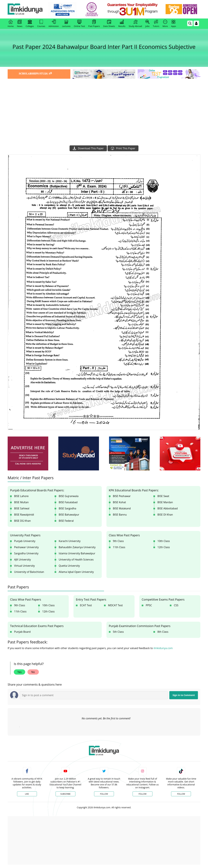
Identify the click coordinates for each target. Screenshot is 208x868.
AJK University (23, 560)
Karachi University (70, 541)
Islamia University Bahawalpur (77, 553)
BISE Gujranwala (69, 496)
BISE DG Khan (22, 521)
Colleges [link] (30, 24)
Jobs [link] (147, 24)
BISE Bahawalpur (69, 515)
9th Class (118, 541)
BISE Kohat (119, 502)
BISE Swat (163, 496)
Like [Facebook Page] (27, 794)
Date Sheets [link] (109, 24)
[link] (63, 9)
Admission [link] (54, 24)
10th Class (164, 541)
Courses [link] (41, 24)
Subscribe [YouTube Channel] (65, 794)
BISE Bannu (120, 515)
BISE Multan (21, 502)
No (33, 672)
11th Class (119, 547)
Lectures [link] (66, 24)
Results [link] (122, 24)
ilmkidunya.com (163, 648)
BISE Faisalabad (68, 502)
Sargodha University (26, 553)
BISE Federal (66, 521)
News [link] (20, 24)
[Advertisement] (104, 104)
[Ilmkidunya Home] (26, 9)
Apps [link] (174, 24)
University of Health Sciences (76, 560)
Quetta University (69, 566)
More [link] (165, 24)
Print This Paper (123, 148)
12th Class (164, 547)
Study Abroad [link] (135, 24)
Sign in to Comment (184, 695)
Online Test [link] (79, 24)
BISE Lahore (21, 496)
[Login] (196, 23)
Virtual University (24, 566)
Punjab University (25, 541)
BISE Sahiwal (22, 508)
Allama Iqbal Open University (76, 572)
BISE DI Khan (165, 515)
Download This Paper (88, 148)
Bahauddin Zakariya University (77, 547)
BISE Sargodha (67, 508)
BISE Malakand (122, 508)
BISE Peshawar (122, 496)
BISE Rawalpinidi (24, 515)
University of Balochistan (29, 572)
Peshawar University (26, 547)
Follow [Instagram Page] (143, 794)
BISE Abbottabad (168, 508)
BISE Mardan (165, 502)
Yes (19, 672)
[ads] (28, 453)
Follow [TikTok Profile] (181, 794)
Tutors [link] (156, 24)
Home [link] (11, 24)
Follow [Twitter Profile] (104, 794)
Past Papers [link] (94, 24)
